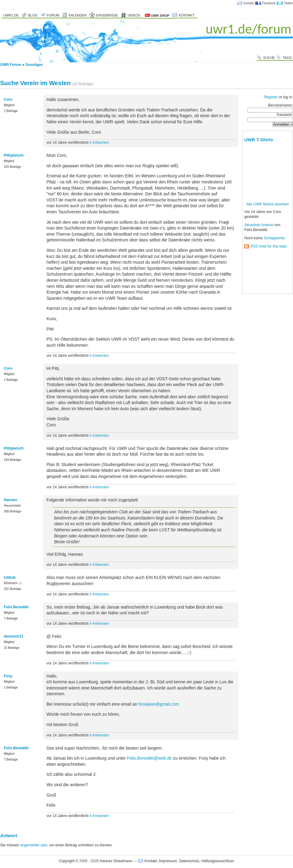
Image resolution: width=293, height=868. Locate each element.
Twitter (288, 3)
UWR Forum (11, 65)
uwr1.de (11, 15)
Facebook (269, 3)
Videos (134, 15)
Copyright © (69, 861)
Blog (33, 15)
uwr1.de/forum (249, 29)
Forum (53, 15)
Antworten (101, 143)
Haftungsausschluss (218, 861)
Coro (8, 99)
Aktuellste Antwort (259, 225)
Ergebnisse (107, 15)
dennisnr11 (14, 636)
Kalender (78, 15)
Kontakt (249, 3)
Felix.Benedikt (16, 607)
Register (271, 97)
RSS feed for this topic (269, 246)
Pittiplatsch (14, 155)
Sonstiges (34, 65)
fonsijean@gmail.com (159, 704)
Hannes (11, 500)
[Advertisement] (263, 271)
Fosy (8, 676)
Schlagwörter (274, 238)
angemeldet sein (34, 845)
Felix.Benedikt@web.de (149, 758)
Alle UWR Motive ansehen (267, 204)
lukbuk (10, 577)
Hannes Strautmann (116, 861)
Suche (269, 58)
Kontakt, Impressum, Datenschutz (172, 861)
